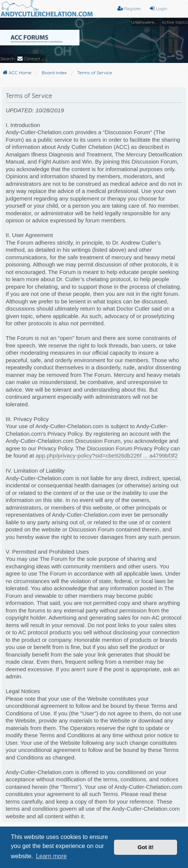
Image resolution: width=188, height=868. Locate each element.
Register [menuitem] (129, 8)
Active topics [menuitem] (175, 22)
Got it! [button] (146, 847)
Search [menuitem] (8, 59)
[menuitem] (31, 59)
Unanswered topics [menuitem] (145, 22)
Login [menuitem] (158, 8)
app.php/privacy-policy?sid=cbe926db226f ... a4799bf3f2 (107, 455)
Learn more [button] (51, 856)
